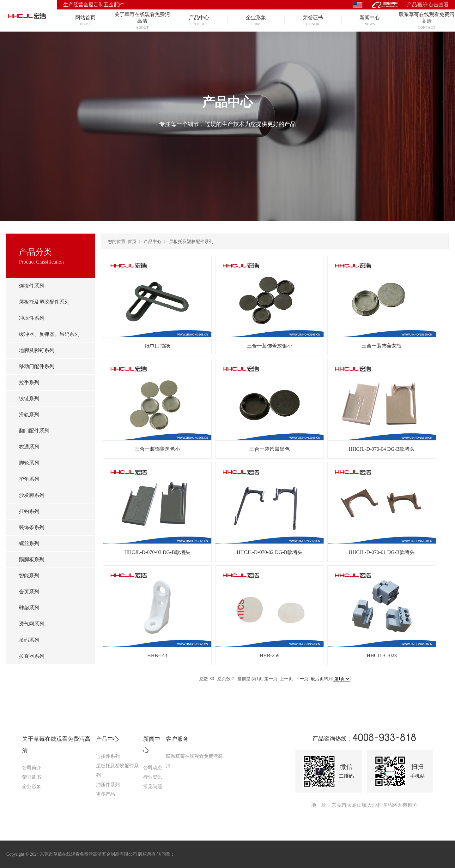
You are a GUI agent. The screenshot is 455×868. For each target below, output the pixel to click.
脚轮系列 (29, 463)
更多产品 (106, 794)
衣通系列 (29, 447)
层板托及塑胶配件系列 (44, 302)
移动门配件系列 (37, 366)
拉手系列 (29, 382)
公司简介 (32, 768)
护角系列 (29, 479)
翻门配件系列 (34, 431)
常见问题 (153, 787)
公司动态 (153, 768)
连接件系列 (32, 286)
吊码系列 (29, 640)
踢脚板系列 (32, 559)
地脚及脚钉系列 (37, 350)
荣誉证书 (32, 777)
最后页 (317, 679)
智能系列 (29, 576)
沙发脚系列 (32, 495)
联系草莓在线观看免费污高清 (194, 761)
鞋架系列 (29, 608)
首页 (132, 242)
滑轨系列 (29, 415)
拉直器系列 (32, 656)
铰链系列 (29, 398)
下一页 (302, 679)
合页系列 (29, 592)
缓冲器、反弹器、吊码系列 (49, 334)
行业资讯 (153, 777)
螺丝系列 (29, 543)
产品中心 (153, 242)
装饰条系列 (32, 527)
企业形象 (32, 787)
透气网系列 (32, 624)
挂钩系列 (29, 511)
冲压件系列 (32, 318)
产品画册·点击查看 (428, 5)
